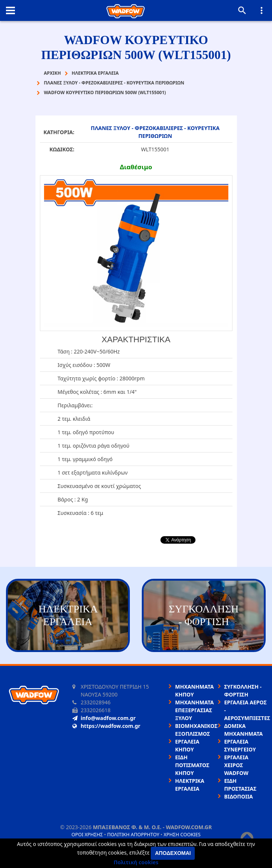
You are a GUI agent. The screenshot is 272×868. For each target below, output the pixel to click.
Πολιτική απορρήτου (133, 834)
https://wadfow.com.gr (106, 726)
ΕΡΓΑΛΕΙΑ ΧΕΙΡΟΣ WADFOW (236, 765)
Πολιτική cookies (136, 862)
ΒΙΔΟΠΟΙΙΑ (239, 796)
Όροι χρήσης (87, 834)
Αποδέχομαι (173, 853)
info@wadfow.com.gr (104, 718)
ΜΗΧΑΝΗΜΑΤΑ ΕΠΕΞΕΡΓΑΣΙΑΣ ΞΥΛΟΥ (194, 710)
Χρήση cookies (182, 834)
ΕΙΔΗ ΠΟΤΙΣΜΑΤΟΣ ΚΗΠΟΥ (192, 765)
